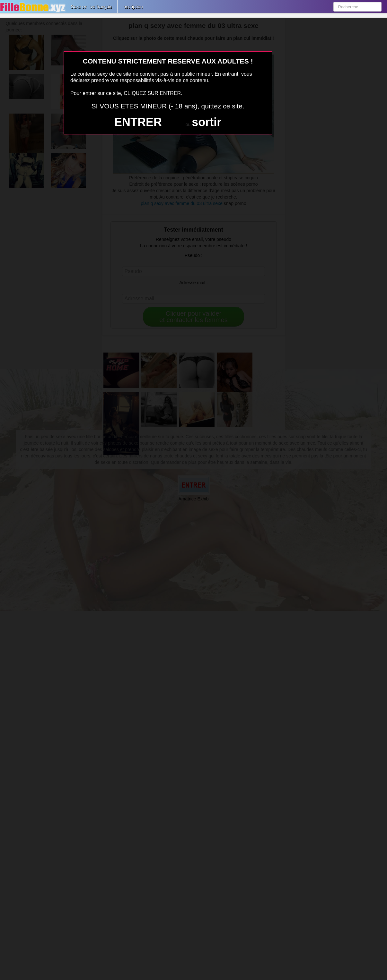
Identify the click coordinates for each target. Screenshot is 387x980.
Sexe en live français (92, 7)
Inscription (133, 7)
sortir (207, 122)
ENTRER (138, 122)
